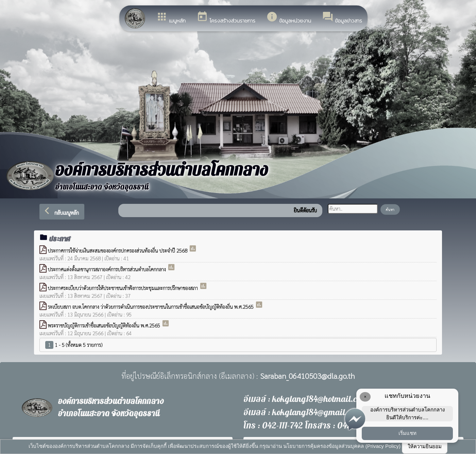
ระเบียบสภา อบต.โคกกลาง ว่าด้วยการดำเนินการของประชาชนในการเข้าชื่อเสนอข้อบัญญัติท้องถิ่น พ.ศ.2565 (151, 306)
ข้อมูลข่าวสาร (342, 18)
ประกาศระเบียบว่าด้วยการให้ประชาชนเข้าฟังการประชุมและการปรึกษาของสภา (124, 288)
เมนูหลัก (171, 18)
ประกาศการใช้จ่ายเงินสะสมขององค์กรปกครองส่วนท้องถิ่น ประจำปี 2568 (118, 250)
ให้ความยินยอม (425, 446)
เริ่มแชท (407, 433)
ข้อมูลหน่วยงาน (289, 18)
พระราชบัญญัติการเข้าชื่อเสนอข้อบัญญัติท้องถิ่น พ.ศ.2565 (105, 325)
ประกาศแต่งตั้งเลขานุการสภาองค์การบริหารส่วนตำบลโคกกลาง (108, 269)
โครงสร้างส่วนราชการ (226, 18)
